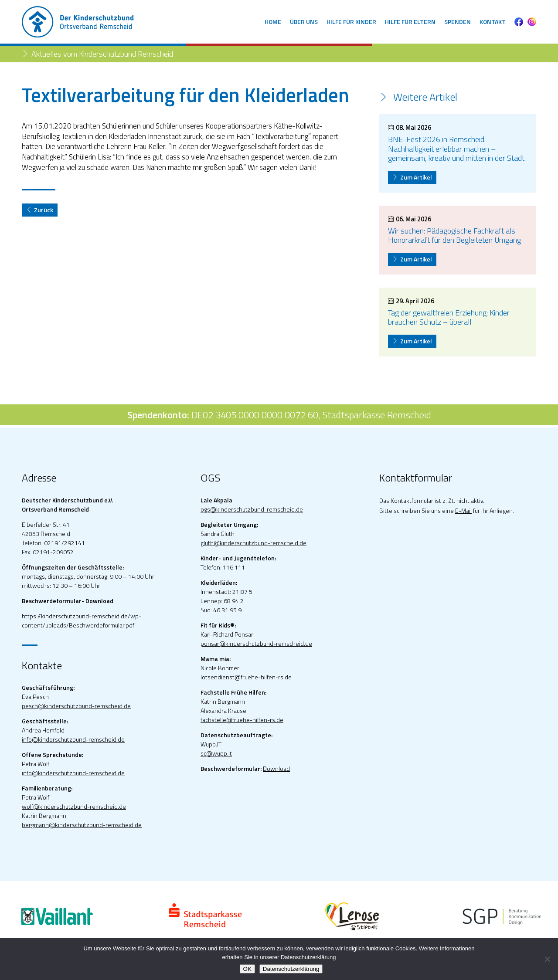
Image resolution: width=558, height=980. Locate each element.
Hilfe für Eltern (410, 22)
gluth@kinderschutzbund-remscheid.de (253, 543)
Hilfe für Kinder (351, 22)
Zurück (40, 210)
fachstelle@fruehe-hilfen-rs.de (242, 720)
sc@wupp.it (216, 753)
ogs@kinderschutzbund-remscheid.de (252, 509)
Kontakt (493, 22)
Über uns (304, 22)
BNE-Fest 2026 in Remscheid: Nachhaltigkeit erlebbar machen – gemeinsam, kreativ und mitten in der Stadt (456, 149)
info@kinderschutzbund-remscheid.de (73, 739)
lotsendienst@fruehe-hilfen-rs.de (246, 677)
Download (276, 768)
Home (273, 22)
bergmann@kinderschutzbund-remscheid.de (82, 825)
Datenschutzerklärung (291, 969)
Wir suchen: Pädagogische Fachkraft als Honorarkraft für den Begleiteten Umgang (454, 236)
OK (247, 969)
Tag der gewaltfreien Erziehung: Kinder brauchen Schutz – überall (449, 317)
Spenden (458, 22)
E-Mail (463, 510)
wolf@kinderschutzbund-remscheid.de (74, 806)
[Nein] (547, 959)
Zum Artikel (412, 177)
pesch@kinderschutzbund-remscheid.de (76, 706)
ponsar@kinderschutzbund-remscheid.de (256, 643)
